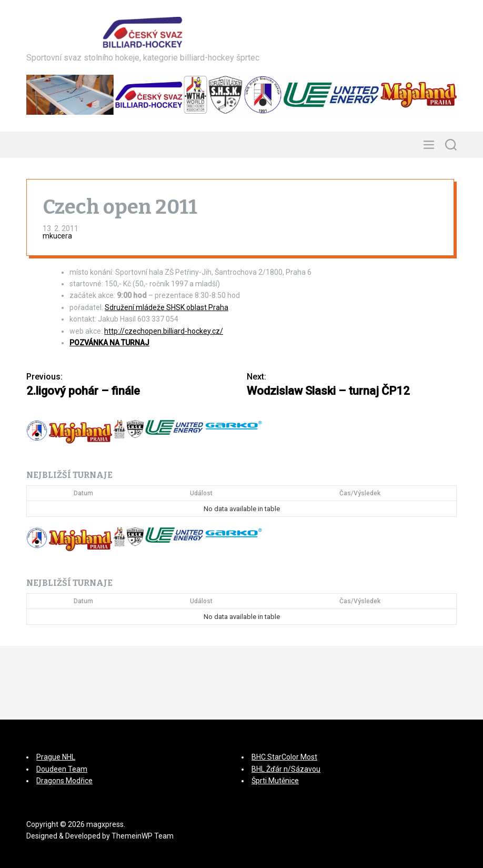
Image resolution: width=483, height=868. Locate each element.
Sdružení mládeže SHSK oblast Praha (167, 307)
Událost (201, 493)
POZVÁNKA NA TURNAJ (109, 343)
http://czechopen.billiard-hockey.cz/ (164, 331)
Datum (83, 493)
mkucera (57, 236)
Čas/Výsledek (360, 493)
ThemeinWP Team (143, 836)
